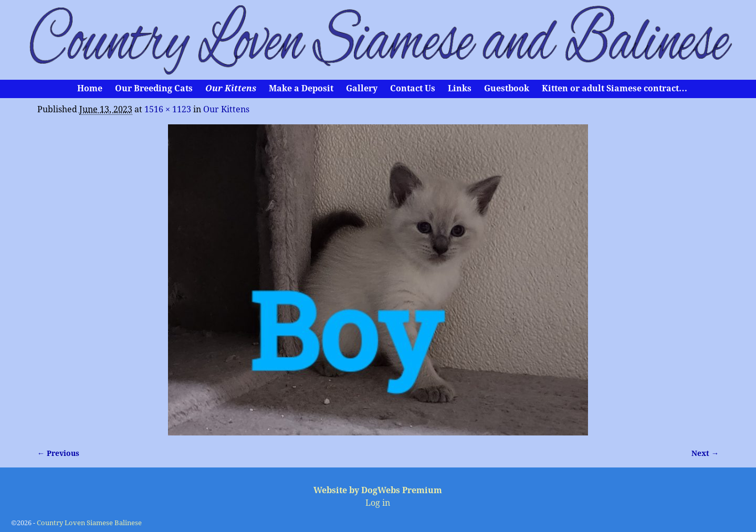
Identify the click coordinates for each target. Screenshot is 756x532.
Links (460, 88)
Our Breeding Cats (154, 88)
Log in (378, 503)
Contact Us (413, 88)
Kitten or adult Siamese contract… (615, 88)
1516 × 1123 (168, 109)
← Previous (58, 453)
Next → (705, 453)
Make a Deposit (301, 88)
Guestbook (507, 88)
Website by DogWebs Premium (378, 490)
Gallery (362, 88)
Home (90, 88)
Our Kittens (231, 88)
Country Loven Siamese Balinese (89, 523)
